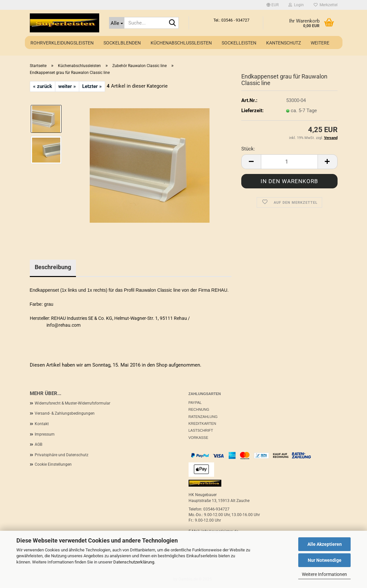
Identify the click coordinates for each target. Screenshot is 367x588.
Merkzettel (326, 5)
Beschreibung (53, 267)
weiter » (67, 86)
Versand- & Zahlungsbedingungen (65, 413)
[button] (273, 5)
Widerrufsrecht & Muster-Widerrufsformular (73, 403)
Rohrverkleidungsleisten (62, 43)
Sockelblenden (122, 43)
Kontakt (42, 424)
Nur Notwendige (325, 560)
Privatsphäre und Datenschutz (62, 455)
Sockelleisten (239, 43)
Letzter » (92, 86)
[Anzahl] (289, 162)
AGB (38, 444)
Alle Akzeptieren (325, 544)
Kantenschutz (284, 43)
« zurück (43, 86)
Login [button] (296, 5)
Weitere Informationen (324, 574)
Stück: (248, 149)
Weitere (320, 43)
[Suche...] (117, 23)
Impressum (45, 434)
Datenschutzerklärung (134, 562)
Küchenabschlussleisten (181, 43)
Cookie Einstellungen (53, 464)
